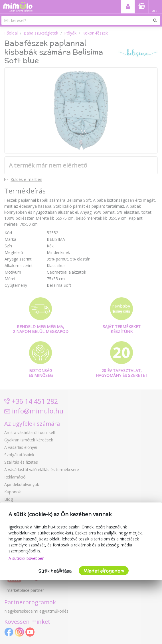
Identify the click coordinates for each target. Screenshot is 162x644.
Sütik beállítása (55, 571)
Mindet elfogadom (104, 571)
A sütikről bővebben (27, 558)
